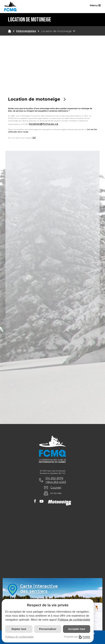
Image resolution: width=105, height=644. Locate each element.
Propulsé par (77, 637)
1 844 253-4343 (56, 482)
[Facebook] (35, 502)
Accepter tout (77, 629)
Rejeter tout (19, 629)
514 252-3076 (54, 478)
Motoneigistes (26, 31)
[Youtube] (42, 502)
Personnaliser (48, 629)
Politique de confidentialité (74, 620)
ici (34, 137)
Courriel (56, 488)
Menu (95, 5)
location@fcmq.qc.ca (44, 124)
